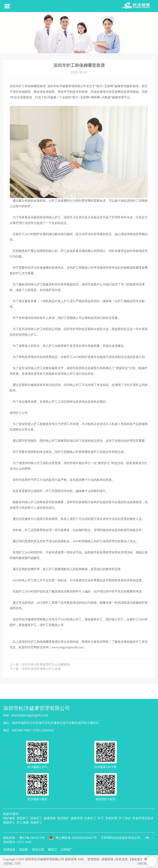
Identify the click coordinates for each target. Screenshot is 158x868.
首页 (118, 49)
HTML (9, 864)
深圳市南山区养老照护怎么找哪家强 (46, 665)
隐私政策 (9, 838)
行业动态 (148, 49)
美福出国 (38, 850)
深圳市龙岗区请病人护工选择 (41, 669)
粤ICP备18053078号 (32, 838)
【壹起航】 (136, 859)
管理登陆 (93, 859)
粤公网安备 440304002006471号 (73, 838)
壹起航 (24, 850)
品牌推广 (67, 850)
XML (81, 859)
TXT (18, 864)
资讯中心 (131, 49)
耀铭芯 (53, 850)
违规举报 (107, 859)
